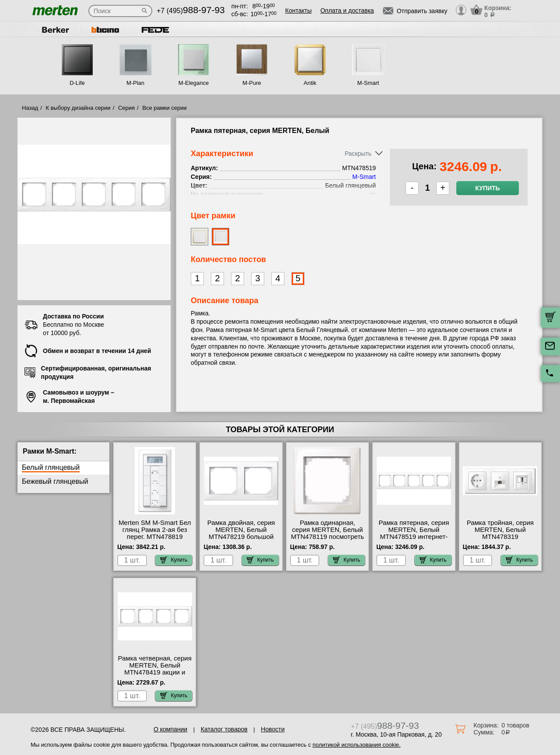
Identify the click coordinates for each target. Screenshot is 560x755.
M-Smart (368, 83)
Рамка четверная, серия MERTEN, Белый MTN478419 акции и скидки (155, 669)
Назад (30, 108)
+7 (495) (191, 11)
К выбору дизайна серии (78, 108)
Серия (126, 108)
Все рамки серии (164, 108)
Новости (273, 729)
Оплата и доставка (347, 10)
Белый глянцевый (51, 467)
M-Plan (135, 83)
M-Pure (252, 83)
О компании (170, 729)
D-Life (77, 83)
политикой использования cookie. (356, 745)
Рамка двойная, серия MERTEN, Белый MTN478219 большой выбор (241, 533)
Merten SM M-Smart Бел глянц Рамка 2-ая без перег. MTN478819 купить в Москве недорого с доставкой (155, 537)
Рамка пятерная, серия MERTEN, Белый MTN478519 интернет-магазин (414, 533)
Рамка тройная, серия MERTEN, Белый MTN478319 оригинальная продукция (500, 537)
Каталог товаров (224, 729)
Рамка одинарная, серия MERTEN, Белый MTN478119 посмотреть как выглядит (327, 533)
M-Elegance (194, 83)
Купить (487, 188)
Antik (310, 83)
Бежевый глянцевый (55, 481)
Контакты (298, 10)
